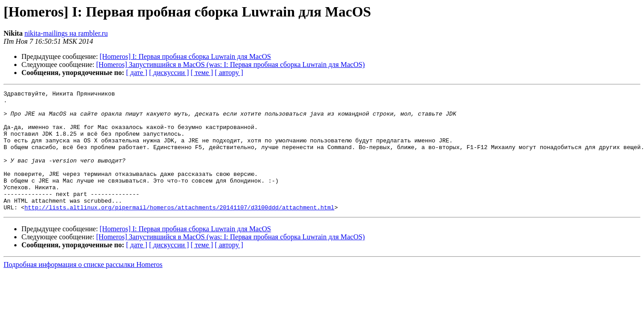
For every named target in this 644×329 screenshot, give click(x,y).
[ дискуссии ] (169, 73)
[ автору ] (229, 73)
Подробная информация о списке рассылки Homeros (83, 289)
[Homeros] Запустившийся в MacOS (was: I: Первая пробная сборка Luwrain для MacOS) (231, 65)
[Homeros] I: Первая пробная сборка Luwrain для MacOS (185, 56)
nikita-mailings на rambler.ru (66, 33)
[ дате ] (137, 73)
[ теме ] (202, 73)
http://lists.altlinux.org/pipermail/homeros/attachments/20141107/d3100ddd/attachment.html (179, 231)
